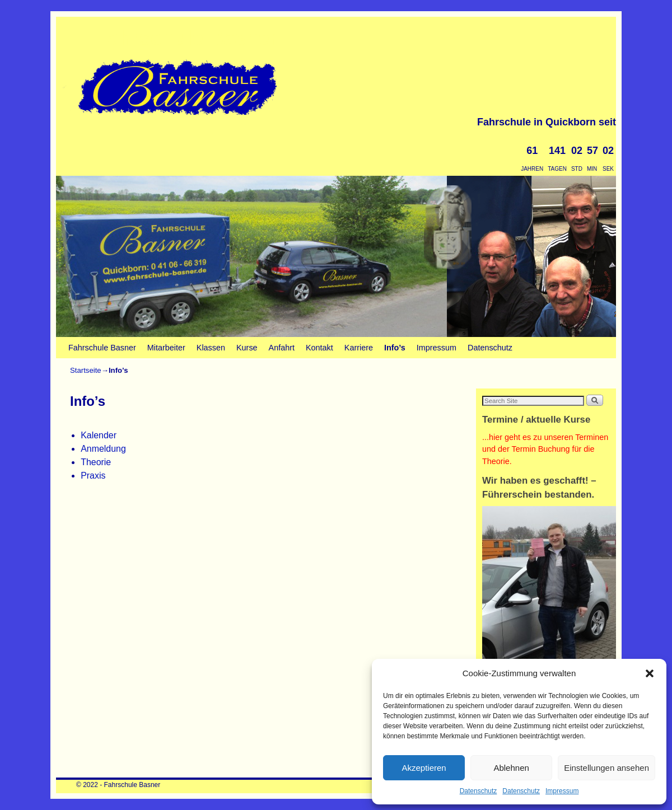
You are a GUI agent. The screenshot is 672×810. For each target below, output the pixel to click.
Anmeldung (103, 449)
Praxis (93, 476)
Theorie (96, 462)
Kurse (247, 348)
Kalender (99, 435)
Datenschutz (479, 791)
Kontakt (319, 348)
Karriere (359, 348)
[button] (650, 673)
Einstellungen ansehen (606, 768)
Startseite (86, 370)
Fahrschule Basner (186, 38)
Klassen (211, 348)
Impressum (562, 791)
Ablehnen (511, 768)
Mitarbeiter (166, 348)
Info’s (395, 348)
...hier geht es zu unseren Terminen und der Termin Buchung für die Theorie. (545, 449)
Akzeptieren (424, 768)
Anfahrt (282, 348)
